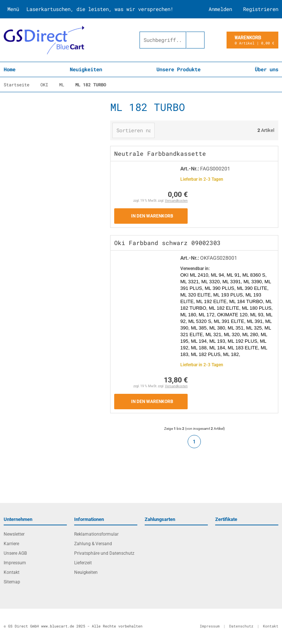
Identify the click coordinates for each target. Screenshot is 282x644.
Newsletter (14, 534)
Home (10, 69)
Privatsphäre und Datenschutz (104, 553)
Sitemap (12, 582)
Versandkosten (176, 201)
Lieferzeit (83, 563)
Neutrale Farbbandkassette (160, 153)
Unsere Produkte (178, 69)
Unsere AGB (15, 553)
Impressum (15, 563)
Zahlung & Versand (93, 544)
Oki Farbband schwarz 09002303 (167, 243)
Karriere (11, 544)
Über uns (267, 69)
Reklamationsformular (96, 534)
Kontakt (12, 572)
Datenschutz (241, 626)
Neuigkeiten (86, 69)
